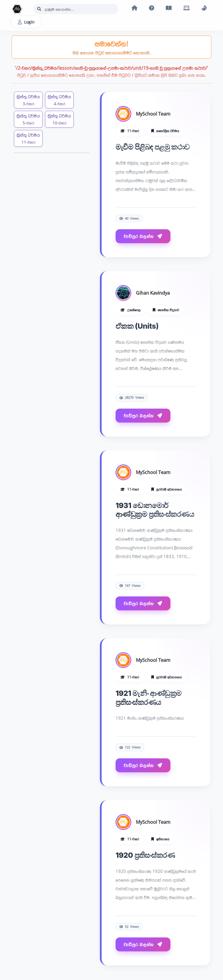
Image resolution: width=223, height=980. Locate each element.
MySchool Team (153, 114)
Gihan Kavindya (153, 293)
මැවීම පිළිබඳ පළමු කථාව (153, 147)
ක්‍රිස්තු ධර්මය (28, 100)
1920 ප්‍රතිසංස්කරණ (145, 855)
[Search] (76, 9)
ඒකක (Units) (137, 326)
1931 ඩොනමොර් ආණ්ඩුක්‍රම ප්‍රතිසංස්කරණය (155, 510)
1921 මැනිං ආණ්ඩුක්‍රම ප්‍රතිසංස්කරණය (149, 698)
